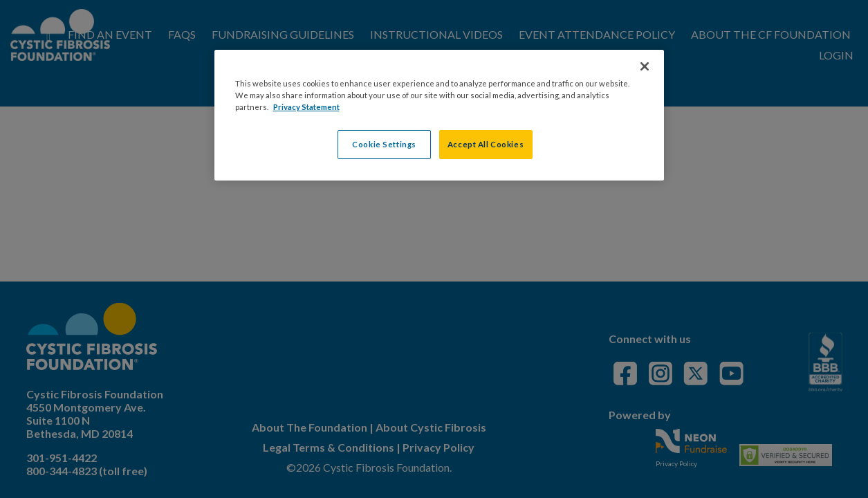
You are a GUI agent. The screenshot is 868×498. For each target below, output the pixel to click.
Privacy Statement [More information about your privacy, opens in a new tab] (306, 107)
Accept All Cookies (486, 144)
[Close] (645, 66)
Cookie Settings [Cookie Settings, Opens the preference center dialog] (384, 144)
